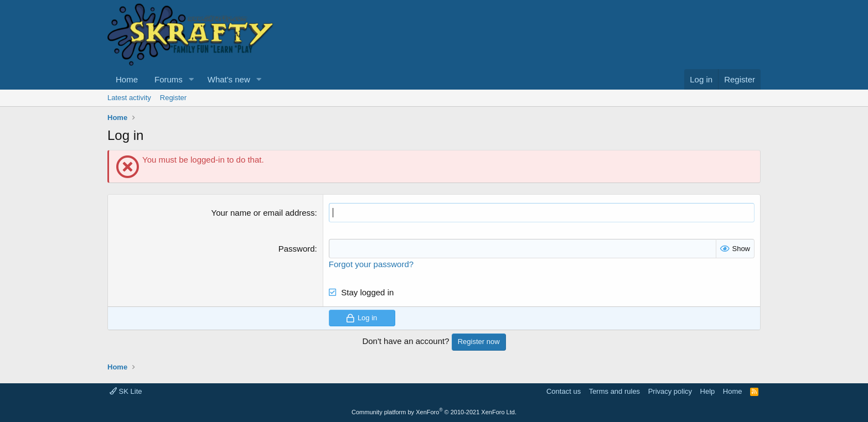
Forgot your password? (371, 264)
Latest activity (129, 98)
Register (173, 98)
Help (708, 391)
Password (297, 249)
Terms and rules (614, 391)
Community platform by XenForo (434, 412)
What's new (229, 79)
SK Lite (126, 391)
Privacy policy (670, 391)
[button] (192, 79)
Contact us (564, 391)
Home (127, 79)
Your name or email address (263, 213)
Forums (169, 79)
